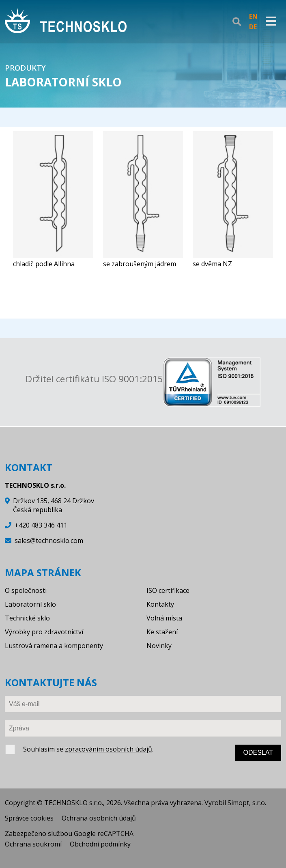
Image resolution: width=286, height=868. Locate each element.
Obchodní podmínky (100, 844)
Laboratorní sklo (30, 604)
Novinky (159, 646)
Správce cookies (29, 818)
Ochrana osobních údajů (99, 818)
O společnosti (26, 590)
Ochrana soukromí (33, 844)
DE (253, 27)
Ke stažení (162, 632)
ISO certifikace (168, 590)
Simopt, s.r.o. (247, 803)
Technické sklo (27, 618)
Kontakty (160, 604)
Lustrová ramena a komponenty (54, 646)
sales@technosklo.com (49, 541)
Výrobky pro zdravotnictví (44, 632)
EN (253, 16)
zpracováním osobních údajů (109, 749)
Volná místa (164, 618)
